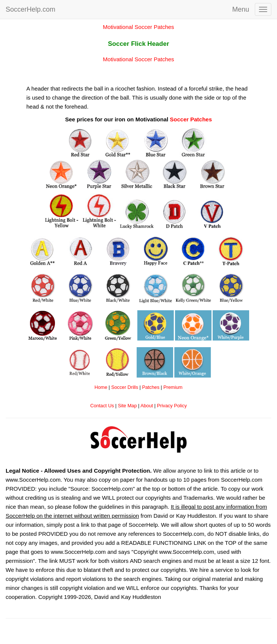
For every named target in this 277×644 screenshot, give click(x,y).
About (147, 406)
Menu (241, 9)
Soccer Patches (191, 119)
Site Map (127, 406)
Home (101, 387)
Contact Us (102, 406)
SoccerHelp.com (30, 9)
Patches (151, 387)
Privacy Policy (172, 406)
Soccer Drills (125, 387)
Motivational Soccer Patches (138, 27)
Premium (173, 387)
